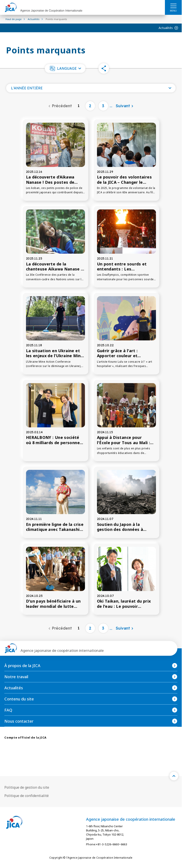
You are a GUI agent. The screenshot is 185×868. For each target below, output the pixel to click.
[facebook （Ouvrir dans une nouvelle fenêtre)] (24, 751)
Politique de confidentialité (27, 796)
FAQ (8, 710)
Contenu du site (19, 699)
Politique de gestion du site (27, 787)
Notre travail (16, 677)
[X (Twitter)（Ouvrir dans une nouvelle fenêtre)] (9, 751)
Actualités (166, 28)
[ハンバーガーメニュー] (173, 6)
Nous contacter (19, 721)
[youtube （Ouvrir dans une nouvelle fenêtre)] (40, 751)
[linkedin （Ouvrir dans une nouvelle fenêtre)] (56, 751)
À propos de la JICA (22, 666)
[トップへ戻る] (174, 776)
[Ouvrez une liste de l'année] (91, 88)
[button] (65, 68)
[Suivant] (125, 106)
